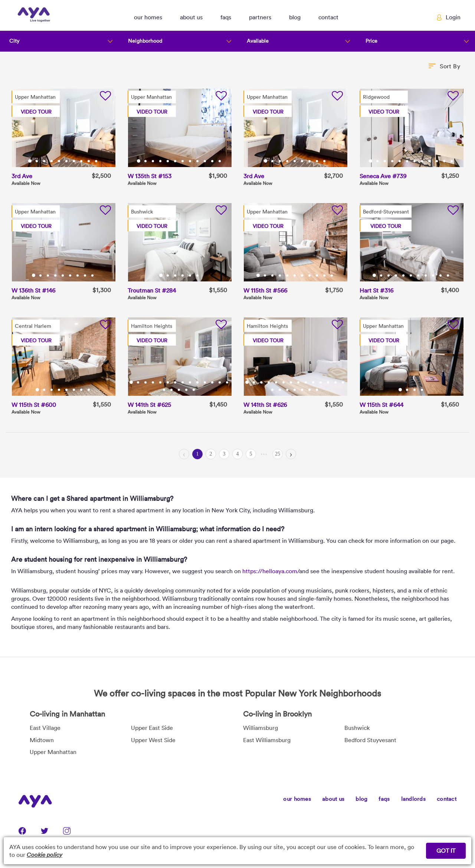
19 (194, 390)
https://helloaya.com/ (271, 571)
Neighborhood (145, 41)
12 (220, 161)
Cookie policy (45, 855)
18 (187, 390)
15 (165, 390)
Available (258, 41)
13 (220, 382)
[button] (148, 15)
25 (278, 454)
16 (172, 390)
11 (213, 161)
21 (318, 390)
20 (310, 390)
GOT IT (446, 851)
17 (180, 390)
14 (228, 382)
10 (97, 161)
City (14, 41)
